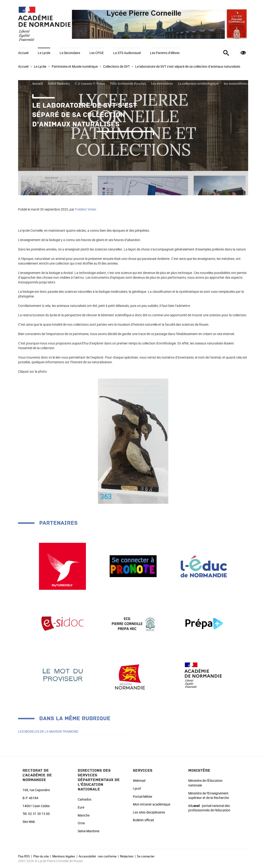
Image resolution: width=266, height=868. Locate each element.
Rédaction (127, 856)
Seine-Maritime (89, 831)
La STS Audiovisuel (127, 53)
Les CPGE (97, 53)
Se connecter (146, 856)
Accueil (23, 53)
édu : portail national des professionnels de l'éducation (209, 808)
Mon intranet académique (152, 804)
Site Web (29, 822)
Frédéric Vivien (86, 209)
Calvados (85, 799)
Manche (84, 815)
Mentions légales (64, 856)
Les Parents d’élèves (165, 53)
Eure (81, 807)
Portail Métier (143, 796)
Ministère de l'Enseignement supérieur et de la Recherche (209, 796)
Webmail (139, 780)
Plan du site (41, 856)
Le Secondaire (70, 53)
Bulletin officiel (143, 820)
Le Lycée (44, 53)
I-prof (137, 788)
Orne (81, 823)
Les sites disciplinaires (149, 812)
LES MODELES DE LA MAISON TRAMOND (48, 731)
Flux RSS (24, 856)
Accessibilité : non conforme (98, 856)
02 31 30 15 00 (39, 814)
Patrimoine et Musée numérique (75, 66)
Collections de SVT (116, 66)
